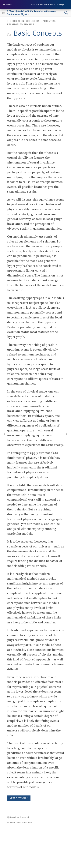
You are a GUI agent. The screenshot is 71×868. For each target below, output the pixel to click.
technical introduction (24, 21)
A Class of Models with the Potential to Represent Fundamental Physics (32, 13)
